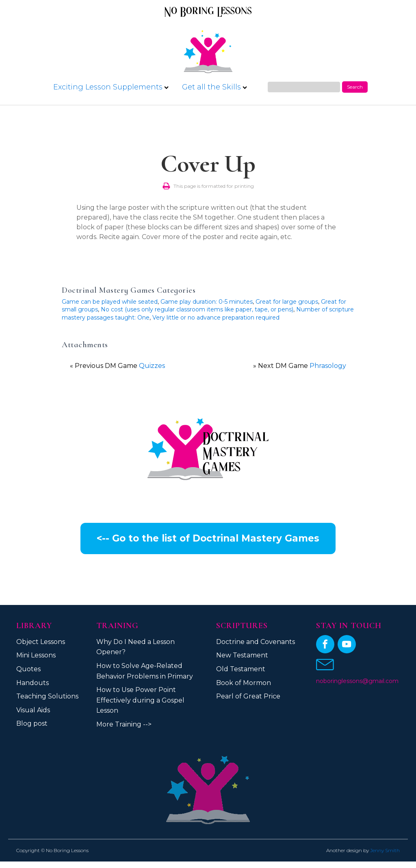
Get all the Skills (214, 87)
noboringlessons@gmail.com (357, 681)
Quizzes (152, 366)
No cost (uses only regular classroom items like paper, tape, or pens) (197, 309)
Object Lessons (41, 642)
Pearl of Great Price (248, 696)
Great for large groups (287, 302)
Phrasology (328, 366)
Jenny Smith (385, 850)
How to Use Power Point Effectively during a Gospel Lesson (140, 700)
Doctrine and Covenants (256, 642)
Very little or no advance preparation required (216, 318)
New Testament (242, 655)
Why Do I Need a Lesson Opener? (135, 647)
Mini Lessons (36, 655)
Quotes (28, 669)
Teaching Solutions (47, 696)
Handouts (32, 683)
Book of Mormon (244, 683)
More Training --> (124, 724)
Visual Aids (33, 710)
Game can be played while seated (110, 302)
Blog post (32, 723)
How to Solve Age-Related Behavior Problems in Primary (145, 671)
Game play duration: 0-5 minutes (207, 302)
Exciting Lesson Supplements (111, 87)
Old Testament (241, 669)
